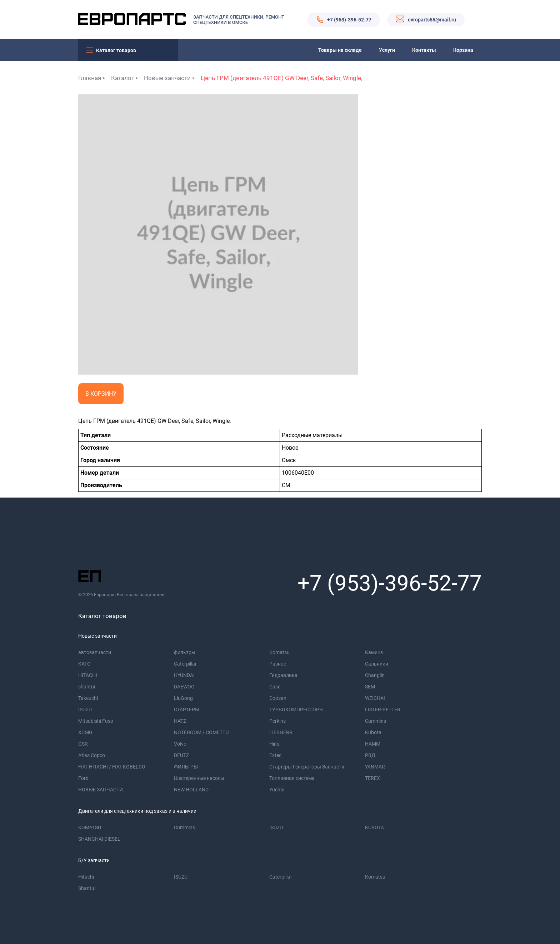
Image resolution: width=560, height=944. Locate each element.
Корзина (463, 50)
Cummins (376, 721)
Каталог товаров (116, 50)
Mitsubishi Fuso (96, 721)
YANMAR (375, 767)
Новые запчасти (167, 78)
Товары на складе (340, 50)
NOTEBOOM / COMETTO (201, 732)
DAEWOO (184, 687)
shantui (87, 687)
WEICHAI (375, 698)
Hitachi (86, 877)
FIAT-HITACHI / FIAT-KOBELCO (112, 767)
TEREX (372, 778)
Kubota (373, 732)
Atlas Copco (92, 755)
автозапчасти (95, 652)
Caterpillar (185, 664)
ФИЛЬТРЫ (186, 767)
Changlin (375, 675)
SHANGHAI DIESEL (99, 839)
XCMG (85, 732)
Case (275, 687)
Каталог (122, 78)
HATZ (180, 721)
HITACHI (88, 675)
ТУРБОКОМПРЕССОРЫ (296, 710)
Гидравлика (283, 675)
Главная (90, 78)
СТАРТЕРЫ (187, 710)
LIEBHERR (281, 732)
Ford (83, 778)
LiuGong (183, 698)
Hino (274, 744)
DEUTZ (181, 755)
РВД (370, 755)
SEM (370, 687)
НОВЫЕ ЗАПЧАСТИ (101, 790)
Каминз (374, 652)
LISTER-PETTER (383, 710)
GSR (83, 744)
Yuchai (277, 790)
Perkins (277, 721)
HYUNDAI (184, 675)
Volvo (180, 744)
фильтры (185, 652)
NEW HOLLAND (191, 790)
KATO (84, 664)
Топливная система (292, 778)
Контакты (424, 50)
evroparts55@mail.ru (432, 20)
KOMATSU (90, 827)
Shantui (87, 888)
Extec (275, 755)
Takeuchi (88, 698)
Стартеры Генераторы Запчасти (307, 767)
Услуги (387, 50)
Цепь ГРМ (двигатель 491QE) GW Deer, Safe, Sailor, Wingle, (281, 78)
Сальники (377, 664)
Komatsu (279, 652)
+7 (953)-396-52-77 (349, 20)
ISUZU (85, 710)
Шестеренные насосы (199, 778)
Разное (278, 664)
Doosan (278, 698)
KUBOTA (374, 827)
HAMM (373, 744)
